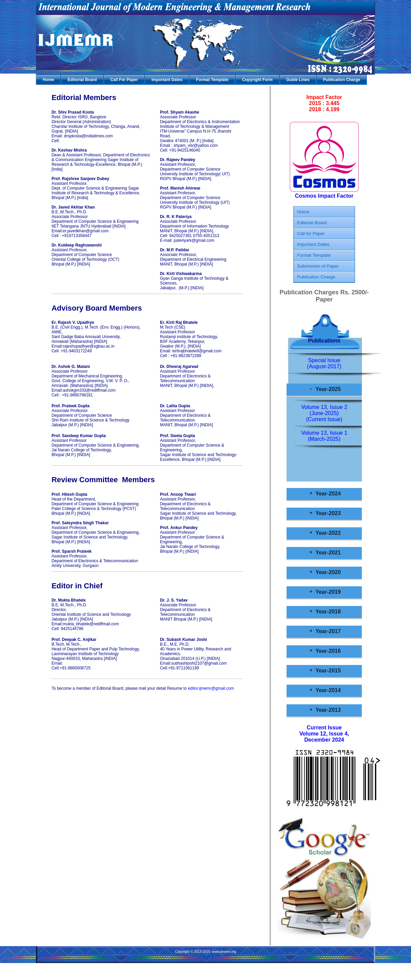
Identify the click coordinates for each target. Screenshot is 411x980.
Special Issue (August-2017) (324, 363)
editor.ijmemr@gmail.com (211, 688)
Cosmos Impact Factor (324, 193)
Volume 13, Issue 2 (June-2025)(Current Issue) (324, 413)
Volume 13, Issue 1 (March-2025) (324, 436)
